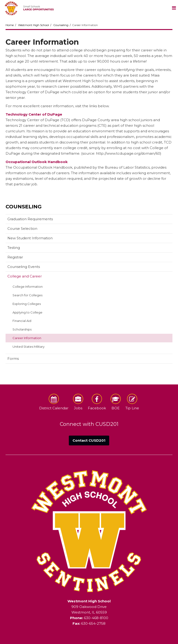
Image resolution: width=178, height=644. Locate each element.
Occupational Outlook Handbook (37, 162)
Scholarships (22, 329)
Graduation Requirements (30, 219)
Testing (14, 248)
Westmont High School (33, 25)
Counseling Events (24, 267)
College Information (28, 287)
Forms (13, 359)
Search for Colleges (27, 295)
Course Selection (22, 229)
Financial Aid (22, 321)
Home (10, 25)
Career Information (27, 338)
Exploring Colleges (27, 304)
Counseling (61, 25)
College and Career (25, 276)
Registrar (15, 257)
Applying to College (27, 312)
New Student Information (30, 238)
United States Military (29, 347)
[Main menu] (174, 8)
